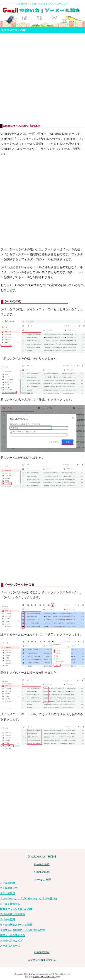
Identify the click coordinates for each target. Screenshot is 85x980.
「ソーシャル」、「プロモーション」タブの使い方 (29, 898)
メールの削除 (7, 883)
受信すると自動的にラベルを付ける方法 (22, 930)
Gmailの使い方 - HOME (42, 857)
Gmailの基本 (42, 864)
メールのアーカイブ (11, 940)
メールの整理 (43, 880)
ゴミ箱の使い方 (9, 888)
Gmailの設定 (42, 952)
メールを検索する (10, 904)
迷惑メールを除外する (12, 935)
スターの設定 (7, 893)
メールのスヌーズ (10, 946)
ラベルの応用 (7, 919)
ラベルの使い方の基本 (12, 914)
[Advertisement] (42, 79)
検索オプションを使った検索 (16, 909)
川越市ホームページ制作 (44, 977)
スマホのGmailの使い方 (42, 960)
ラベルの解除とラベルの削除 (16, 925)
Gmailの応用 (42, 872)
